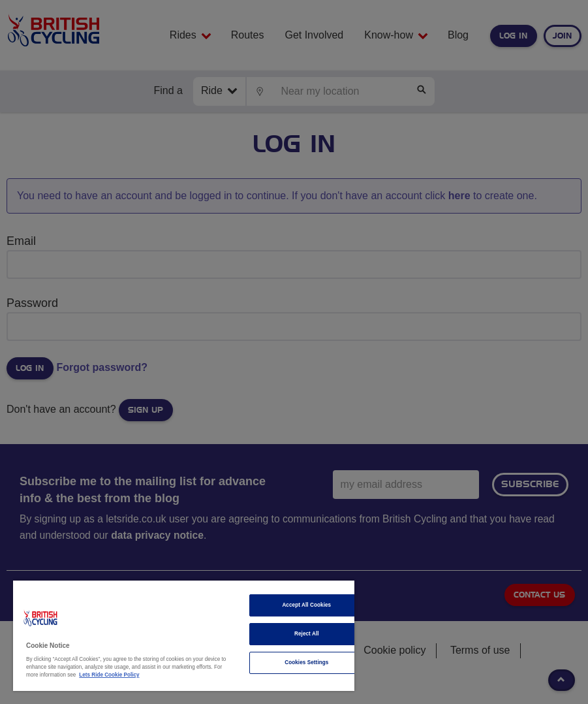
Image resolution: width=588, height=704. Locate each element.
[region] (184, 636)
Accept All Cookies (306, 605)
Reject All (307, 634)
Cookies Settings (306, 663)
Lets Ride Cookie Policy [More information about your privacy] (109, 675)
